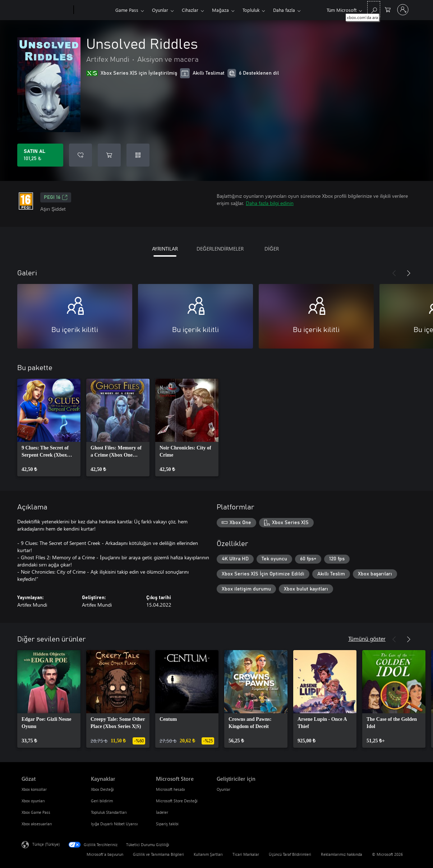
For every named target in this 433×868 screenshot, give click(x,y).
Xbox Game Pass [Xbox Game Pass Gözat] (36, 812)
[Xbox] (94, 10)
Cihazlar (190, 10)
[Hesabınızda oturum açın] (403, 10)
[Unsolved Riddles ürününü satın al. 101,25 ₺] (40, 155)
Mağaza (220, 10)
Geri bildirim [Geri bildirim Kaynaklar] (102, 801)
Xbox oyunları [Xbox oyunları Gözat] (33, 801)
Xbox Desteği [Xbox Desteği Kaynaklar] (102, 789)
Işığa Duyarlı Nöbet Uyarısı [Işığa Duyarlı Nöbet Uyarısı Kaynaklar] (114, 824)
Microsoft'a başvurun (105, 854)
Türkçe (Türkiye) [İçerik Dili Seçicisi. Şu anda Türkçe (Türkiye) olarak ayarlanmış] (46, 844)
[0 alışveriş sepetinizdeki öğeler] (388, 9)
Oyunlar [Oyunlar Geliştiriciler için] (224, 789)
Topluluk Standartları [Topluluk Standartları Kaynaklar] (109, 812)
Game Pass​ (127, 10)
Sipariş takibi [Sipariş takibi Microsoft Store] (167, 824)
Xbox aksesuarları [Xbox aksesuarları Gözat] (37, 824)
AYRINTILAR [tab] (165, 249)
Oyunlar (160, 10)
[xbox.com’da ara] (374, 9)
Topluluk (251, 10)
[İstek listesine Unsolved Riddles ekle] (80, 155)
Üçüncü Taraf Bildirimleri (290, 854)
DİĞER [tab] (272, 249)
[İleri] (409, 273)
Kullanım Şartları (208, 854)
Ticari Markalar (246, 854)
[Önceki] (394, 273)
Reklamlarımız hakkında (342, 854)
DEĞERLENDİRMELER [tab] (220, 249)
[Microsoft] (46, 10)
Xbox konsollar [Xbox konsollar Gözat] (34, 789)
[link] (49, 428)
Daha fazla (284, 10)
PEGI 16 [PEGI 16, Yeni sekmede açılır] (56, 197)
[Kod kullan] (138, 155)
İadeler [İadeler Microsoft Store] (162, 812)
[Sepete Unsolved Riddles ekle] (109, 155)
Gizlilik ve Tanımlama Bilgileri (158, 854)
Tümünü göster (367, 638)
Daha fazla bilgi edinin (270, 203)
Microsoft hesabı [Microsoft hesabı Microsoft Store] (171, 789)
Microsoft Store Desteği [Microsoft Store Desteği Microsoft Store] (177, 801)
